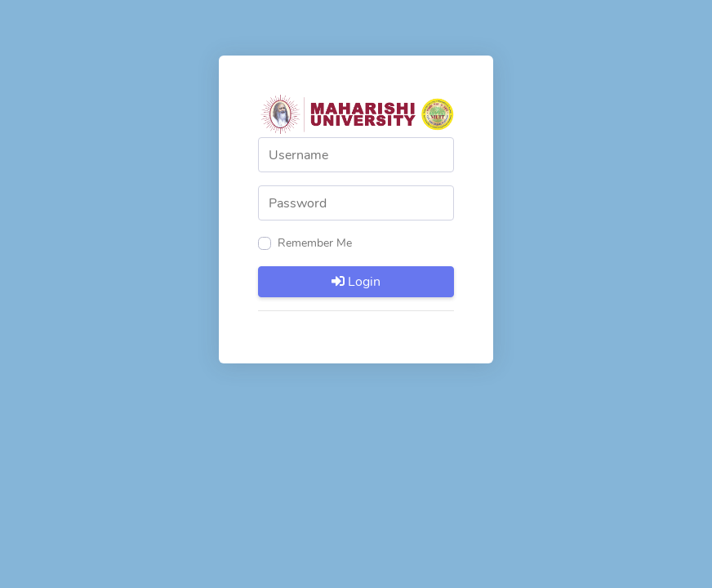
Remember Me (315, 243)
